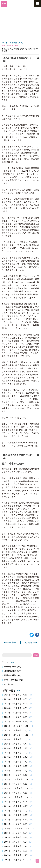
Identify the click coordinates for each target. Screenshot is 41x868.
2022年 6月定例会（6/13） (17, 722)
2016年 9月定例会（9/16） (17, 766)
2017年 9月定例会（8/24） (17, 757)
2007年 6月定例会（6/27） (17, 860)
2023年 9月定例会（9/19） (17, 713)
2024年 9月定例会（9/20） (17, 704)
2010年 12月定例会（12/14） (18, 829)
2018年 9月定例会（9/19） (17, 748)
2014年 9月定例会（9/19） (17, 784)
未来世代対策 (13, 667)
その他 (10, 684)
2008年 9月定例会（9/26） (17, 846)
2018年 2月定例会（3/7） (16, 753)
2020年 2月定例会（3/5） (16, 739)
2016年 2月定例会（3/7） (16, 771)
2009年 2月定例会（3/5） (16, 842)
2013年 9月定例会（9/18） (13, 43)
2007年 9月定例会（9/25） (17, 855)
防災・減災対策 (14, 680)
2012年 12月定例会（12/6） (17, 797)
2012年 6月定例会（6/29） (17, 806)
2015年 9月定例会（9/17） (17, 775)
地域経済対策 (13, 45)
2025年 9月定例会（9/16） (17, 695)
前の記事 (10, 643)
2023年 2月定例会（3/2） (16, 717)
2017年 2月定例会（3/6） (16, 762)
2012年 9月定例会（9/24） (17, 802)
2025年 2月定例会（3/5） (16, 699)
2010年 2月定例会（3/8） (16, 833)
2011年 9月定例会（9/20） (17, 815)
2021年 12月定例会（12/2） (17, 726)
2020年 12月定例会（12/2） (17, 735)
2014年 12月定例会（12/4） (17, 788)
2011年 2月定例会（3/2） (16, 824)
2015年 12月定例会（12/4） (17, 780)
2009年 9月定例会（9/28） (17, 837)
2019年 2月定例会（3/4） (16, 744)
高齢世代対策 (13, 671)
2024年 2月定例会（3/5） (16, 708)
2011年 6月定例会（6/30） (17, 820)
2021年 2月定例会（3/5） (16, 730)
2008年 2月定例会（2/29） (17, 851)
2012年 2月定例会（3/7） (16, 811)
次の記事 (31, 643)
